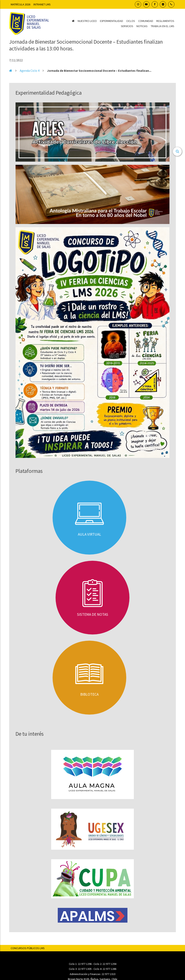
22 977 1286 (109, 885)
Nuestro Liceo (87, 21)
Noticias (142, 26)
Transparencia (93, 940)
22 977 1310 (108, 890)
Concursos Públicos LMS (28, 864)
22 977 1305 (85, 885)
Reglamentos (165, 21)
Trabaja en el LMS (162, 26)
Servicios (127, 26)
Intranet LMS (42, 4)
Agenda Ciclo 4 (30, 71)
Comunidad (146, 21)
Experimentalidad (112, 21)
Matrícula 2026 (21, 4)
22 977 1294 (109, 879)
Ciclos (131, 21)
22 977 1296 (85, 879)
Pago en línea (93, 947)
